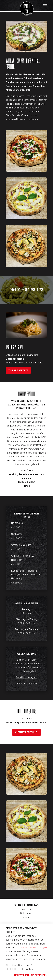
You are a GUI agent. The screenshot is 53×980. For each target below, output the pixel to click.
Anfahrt (27, 917)
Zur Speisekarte (18, 370)
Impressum (27, 909)
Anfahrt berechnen (26, 732)
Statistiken (12, 969)
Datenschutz (26, 913)
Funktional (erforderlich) (19, 965)
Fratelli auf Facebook (26, 684)
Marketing (29, 969)
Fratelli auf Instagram (27, 677)
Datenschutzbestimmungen (33, 948)
